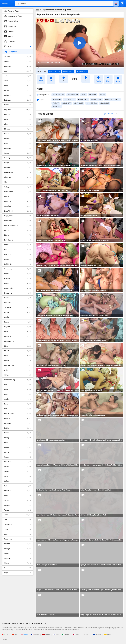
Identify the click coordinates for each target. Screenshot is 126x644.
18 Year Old (18, 57)
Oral (18, 385)
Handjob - (55, 71)
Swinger (18, 505)
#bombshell (92, 103)
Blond (18, 124)
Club (18, 182)
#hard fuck (83, 99)
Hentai (18, 283)
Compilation (18, 192)
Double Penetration (18, 225)
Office (18, 375)
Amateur (18, 62)
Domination (18, 221)
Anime (18, 76)
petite (102, 95)
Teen (18, 515)
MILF (18, 332)
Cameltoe (18, 148)
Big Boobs (18, 110)
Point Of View (18, 414)
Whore (18, 563)
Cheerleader (18, 172)
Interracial (18, 303)
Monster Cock (18, 365)
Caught (18, 163)
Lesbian (18, 322)
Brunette (18, 134)
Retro (18, 443)
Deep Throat (18, 211)
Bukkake (18, 139)
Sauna (18, 452)
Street (18, 496)
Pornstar (18, 419)
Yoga (18, 573)
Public (18, 428)
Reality (18, 438)
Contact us (6, 624)
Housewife (18, 293)
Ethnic (18, 235)
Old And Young (18, 380)
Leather (18, 317)
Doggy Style (18, 216)
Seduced (18, 457)
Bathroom (18, 100)
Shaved (18, 467)
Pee (18, 409)
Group (18, 274)
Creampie (18, 201)
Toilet (18, 529)
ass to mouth (58, 95)
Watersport (18, 558)
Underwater (18, 539)
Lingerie (18, 327)
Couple (18, 197)
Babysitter (18, 95)
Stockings (18, 491)
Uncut (18, 534)
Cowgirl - (68, 71)
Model (18, 351)
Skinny (18, 472)
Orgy (18, 394)
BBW (18, 86)
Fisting (18, 259)
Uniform (18, 544)
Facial (18, 245)
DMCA (28, 624)
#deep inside (97, 99)
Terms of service (18, 624)
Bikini (18, 119)
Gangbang (18, 269)
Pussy (18, 433)
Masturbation (18, 341)
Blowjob (18, 129)
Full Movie (18, 264)
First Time (18, 254)
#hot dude (79, 103)
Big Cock (18, 115)
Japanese (18, 307)
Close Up (18, 177)
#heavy (56, 103)
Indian (18, 298)
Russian (18, 447)
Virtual (18, 554)
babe (84, 95)
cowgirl (93, 95)
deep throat (73, 95)
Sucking (18, 500)
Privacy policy (37, 624)
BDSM (18, 90)
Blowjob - (82, 71)
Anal (18, 71)
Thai (18, 520)
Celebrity (18, 168)
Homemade (18, 288)
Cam (18, 144)
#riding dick (69, 99)
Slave (18, 476)
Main (37, 10)
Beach (18, 105)
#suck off (66, 103)
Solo (18, 486)
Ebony (18, 230)
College (18, 187)
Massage (18, 336)
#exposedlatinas (112, 99)
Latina (18, 312)
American (18, 66)
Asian (18, 81)
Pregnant (18, 423)
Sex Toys (18, 462)
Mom (18, 356)
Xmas (18, 568)
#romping (57, 99)
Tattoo (18, 510)
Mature (18, 346)
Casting (18, 158)
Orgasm (18, 389)
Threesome (18, 525)
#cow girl (57, 107)
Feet (18, 250)
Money (18, 361)
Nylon (18, 370)
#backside (105, 103)
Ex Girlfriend (18, 240)
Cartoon (18, 153)
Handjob (18, 279)
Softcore (18, 481)
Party (18, 404)
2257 (45, 624)
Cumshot (18, 206)
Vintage (18, 549)
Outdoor (18, 399)
